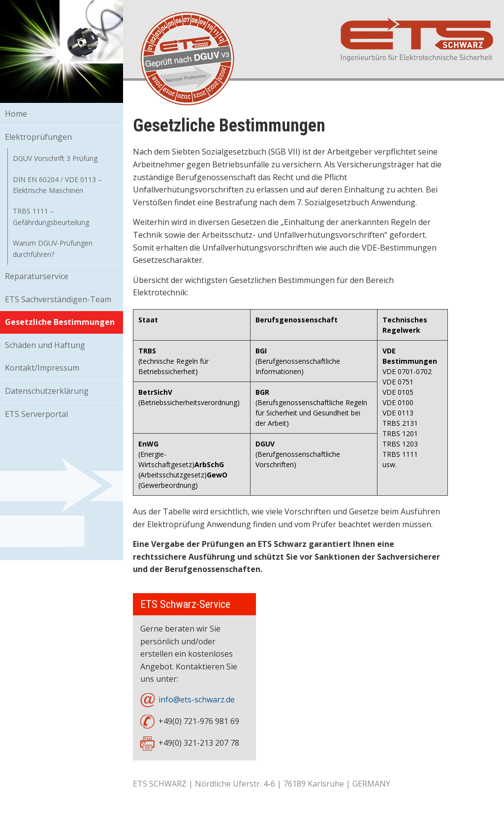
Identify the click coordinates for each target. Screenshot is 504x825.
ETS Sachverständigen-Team (58, 299)
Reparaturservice (37, 276)
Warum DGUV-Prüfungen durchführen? (53, 248)
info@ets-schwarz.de (197, 699)
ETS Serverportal (36, 414)
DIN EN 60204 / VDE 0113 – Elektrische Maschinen (57, 185)
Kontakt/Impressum (42, 368)
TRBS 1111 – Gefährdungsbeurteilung (51, 216)
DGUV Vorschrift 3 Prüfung (55, 158)
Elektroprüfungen (38, 137)
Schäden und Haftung (45, 345)
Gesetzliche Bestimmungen (60, 322)
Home (16, 114)
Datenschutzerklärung (47, 391)
